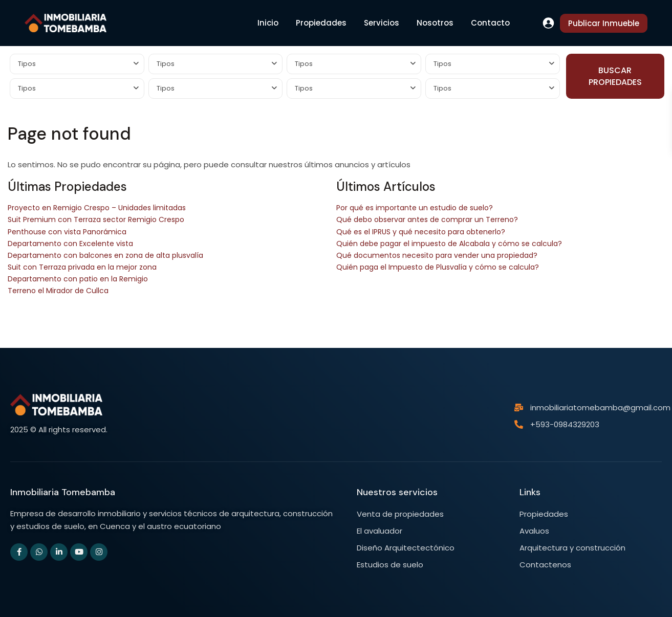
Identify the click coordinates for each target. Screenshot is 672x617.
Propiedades (321, 23)
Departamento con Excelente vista (70, 244)
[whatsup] (39, 552)
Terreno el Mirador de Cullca (58, 291)
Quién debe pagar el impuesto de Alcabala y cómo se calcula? (449, 244)
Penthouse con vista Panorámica (67, 232)
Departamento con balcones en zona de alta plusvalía (105, 255)
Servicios (382, 23)
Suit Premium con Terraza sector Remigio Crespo (96, 219)
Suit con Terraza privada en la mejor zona (82, 267)
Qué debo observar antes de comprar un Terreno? (427, 219)
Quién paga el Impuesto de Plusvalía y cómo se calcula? (438, 267)
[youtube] (79, 552)
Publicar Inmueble (604, 23)
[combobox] (77, 64)
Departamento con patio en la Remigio (78, 279)
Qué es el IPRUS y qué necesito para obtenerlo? (421, 232)
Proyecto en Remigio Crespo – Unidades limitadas (97, 208)
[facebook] (19, 552)
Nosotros (435, 23)
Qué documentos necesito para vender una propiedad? (437, 255)
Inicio (268, 23)
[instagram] (99, 552)
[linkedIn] (59, 552)
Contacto (490, 23)
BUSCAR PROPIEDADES (615, 76)
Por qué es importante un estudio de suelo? (415, 208)
